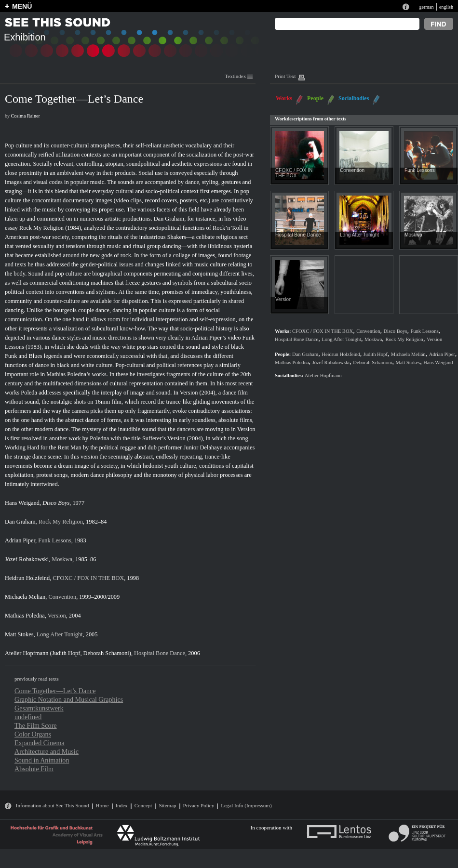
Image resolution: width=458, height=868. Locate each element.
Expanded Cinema (40, 743)
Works (284, 98)
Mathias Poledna (25, 616)
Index (122, 805)
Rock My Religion (41, 228)
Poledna (99, 438)
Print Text (285, 76)
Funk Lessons (54, 540)
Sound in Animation (42, 760)
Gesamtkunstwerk (39, 708)
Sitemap (167, 805)
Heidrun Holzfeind (27, 578)
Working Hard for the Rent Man (43, 447)
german (426, 7)
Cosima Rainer (26, 116)
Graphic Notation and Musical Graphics (69, 699)
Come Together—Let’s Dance (55, 691)
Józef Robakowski (27, 559)
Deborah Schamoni (106, 653)
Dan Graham (169, 219)
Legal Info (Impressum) (246, 805)
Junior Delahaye (203, 447)
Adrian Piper (20, 540)
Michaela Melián (408, 354)
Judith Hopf (66, 653)
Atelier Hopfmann (27, 653)
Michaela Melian (25, 597)
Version (189, 393)
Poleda (29, 393)
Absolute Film (34, 769)
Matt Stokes (19, 634)
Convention (62, 597)
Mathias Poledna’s (68, 374)
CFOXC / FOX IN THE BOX (88, 578)
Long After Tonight (60, 634)
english (446, 7)
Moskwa (62, 559)
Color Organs (33, 734)
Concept (143, 805)
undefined (28, 717)
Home (102, 805)
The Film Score (36, 725)
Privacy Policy (199, 805)
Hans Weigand (22, 503)
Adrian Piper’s (209, 338)
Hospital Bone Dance (160, 653)
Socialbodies (354, 98)
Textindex (239, 76)
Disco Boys (56, 503)
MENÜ (22, 6)
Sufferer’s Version (164, 438)
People (315, 98)
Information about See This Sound (53, 805)
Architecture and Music (47, 751)
